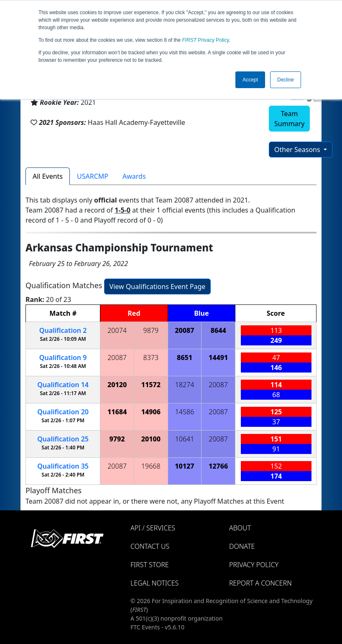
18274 (185, 385)
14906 (151, 412)
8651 (185, 357)
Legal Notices (154, 583)
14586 (185, 412)
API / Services (153, 528)
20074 (117, 330)
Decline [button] (286, 80)
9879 (151, 330)
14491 (218, 357)
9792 (117, 439)
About (240, 528)
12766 (218, 466)
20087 (184, 330)
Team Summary (289, 119)
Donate (242, 546)
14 (63, 385)
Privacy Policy (206, 40)
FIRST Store (150, 565)
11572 (151, 385)
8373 (151, 357)
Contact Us (150, 546)
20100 (151, 439)
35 (63, 466)
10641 (185, 439)
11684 (117, 412)
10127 (184, 466)
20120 (117, 385)
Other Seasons (298, 150)
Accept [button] (250, 80)
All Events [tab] (48, 176)
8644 (218, 330)
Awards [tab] (134, 176)
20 (63, 412)
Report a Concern (260, 583)
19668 (151, 466)
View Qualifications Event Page (158, 287)
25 (63, 439)
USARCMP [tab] (93, 176)
